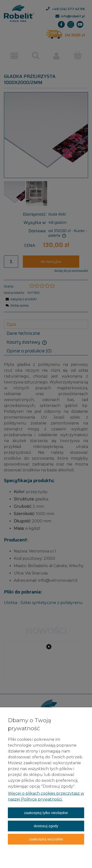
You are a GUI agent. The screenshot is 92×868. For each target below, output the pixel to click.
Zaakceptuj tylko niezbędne (46, 813)
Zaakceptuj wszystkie (46, 839)
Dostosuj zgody (46, 826)
